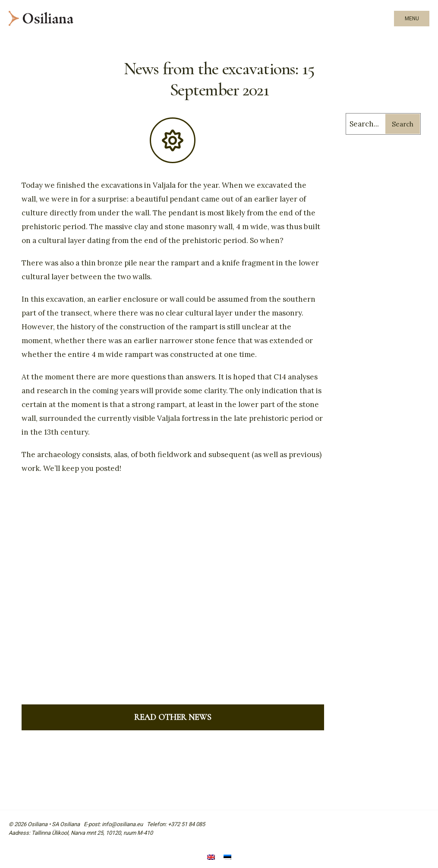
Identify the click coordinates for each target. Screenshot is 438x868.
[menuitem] (211, 858)
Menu (412, 19)
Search (403, 124)
